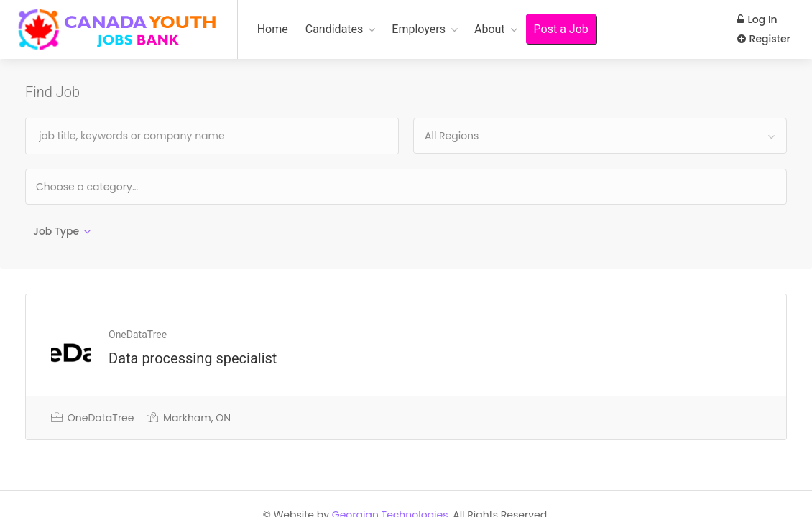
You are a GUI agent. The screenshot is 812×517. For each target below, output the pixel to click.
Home (273, 29)
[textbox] (133, 186)
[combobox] (600, 136)
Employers (419, 29)
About (490, 29)
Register (764, 39)
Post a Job (561, 29)
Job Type (56, 231)
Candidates (335, 29)
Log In (757, 19)
